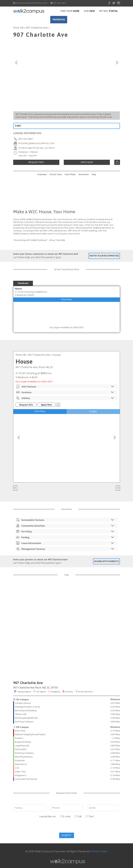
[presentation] (67, 827)
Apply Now (87, 162)
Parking (65, 537)
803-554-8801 (58, 3)
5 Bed (18, 126)
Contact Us (96, 20)
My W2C (109, 11)
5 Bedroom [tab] (23, 283)
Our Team (112, 20)
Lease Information (65, 543)
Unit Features (65, 386)
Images (93, 411)
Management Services (65, 549)
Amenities (84, 175)
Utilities (65, 398)
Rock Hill (18, 28)
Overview (42, 175)
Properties (70, 20)
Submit (67, 835)
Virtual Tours (56, 175)
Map (94, 175)
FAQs (83, 20)
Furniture (65, 392)
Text (90, 816)
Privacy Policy (99, 851)
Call (78, 816)
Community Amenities (65, 526)
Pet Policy (65, 531)
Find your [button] (70, 11)
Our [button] (89, 11)
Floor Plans (70, 175)
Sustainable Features (65, 520)
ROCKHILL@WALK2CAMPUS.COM (30, 3)
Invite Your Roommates (104, 256)
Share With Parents (106, 561)
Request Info (36, 162)
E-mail (65, 816)
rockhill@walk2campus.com (36, 143)
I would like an (47, 816)
